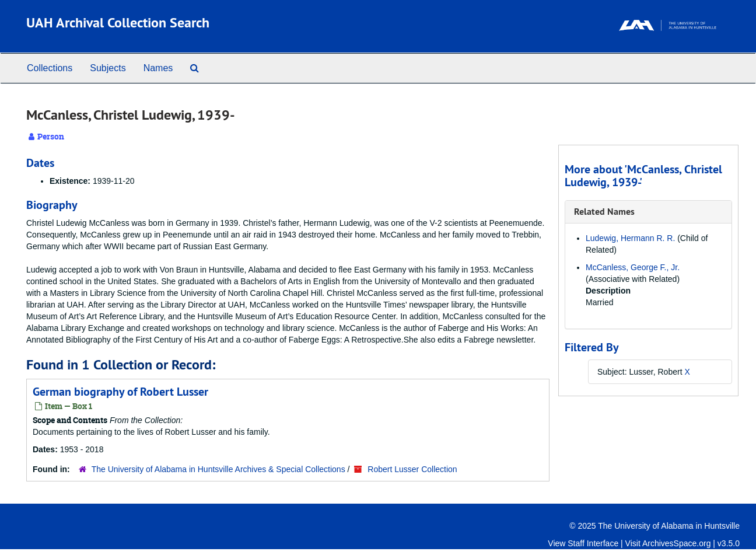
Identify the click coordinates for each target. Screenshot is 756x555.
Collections (50, 68)
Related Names (604, 212)
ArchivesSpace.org (677, 543)
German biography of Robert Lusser (120, 392)
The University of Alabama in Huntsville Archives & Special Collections (218, 469)
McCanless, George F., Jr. (633, 267)
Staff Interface (593, 543)
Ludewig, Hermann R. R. (630, 238)
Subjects (108, 68)
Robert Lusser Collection (412, 469)
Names (158, 68)
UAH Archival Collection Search (118, 22)
